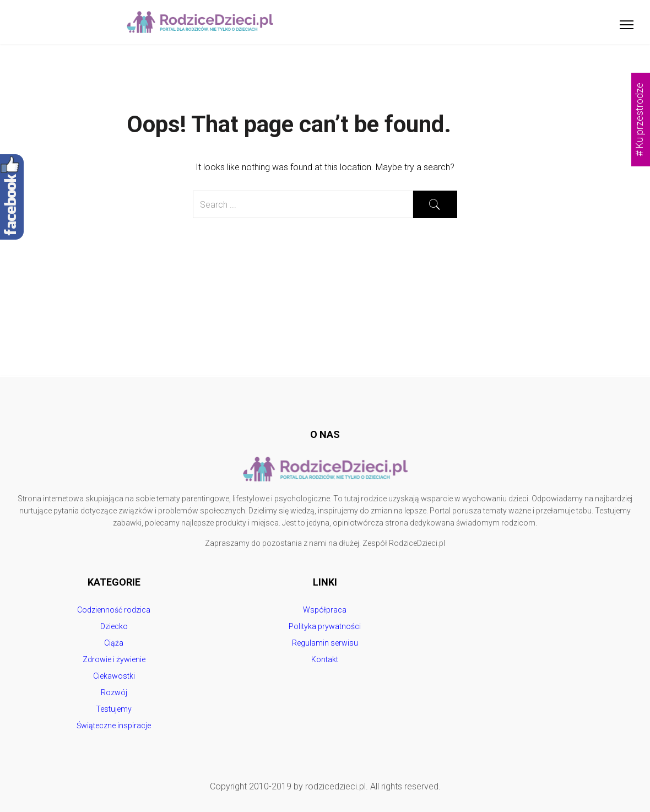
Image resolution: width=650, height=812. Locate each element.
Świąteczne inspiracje (114, 726)
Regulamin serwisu (325, 643)
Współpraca (325, 610)
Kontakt (325, 659)
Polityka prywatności (325, 626)
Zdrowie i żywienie (114, 659)
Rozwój (114, 692)
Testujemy (114, 709)
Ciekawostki (114, 676)
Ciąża (114, 643)
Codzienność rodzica (114, 610)
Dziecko (114, 626)
